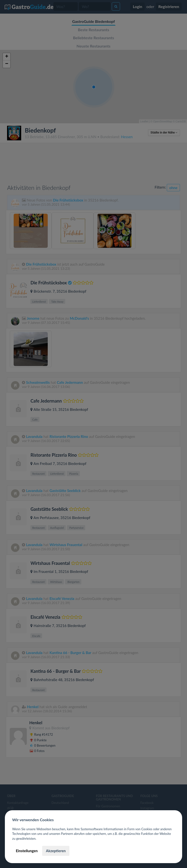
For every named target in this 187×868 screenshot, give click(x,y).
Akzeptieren (56, 851)
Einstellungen (27, 851)
